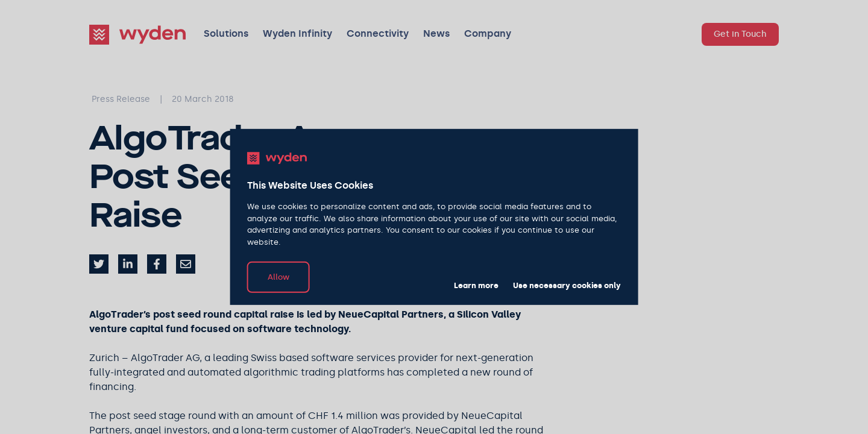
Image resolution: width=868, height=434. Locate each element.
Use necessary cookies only (567, 285)
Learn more (476, 285)
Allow (278, 277)
